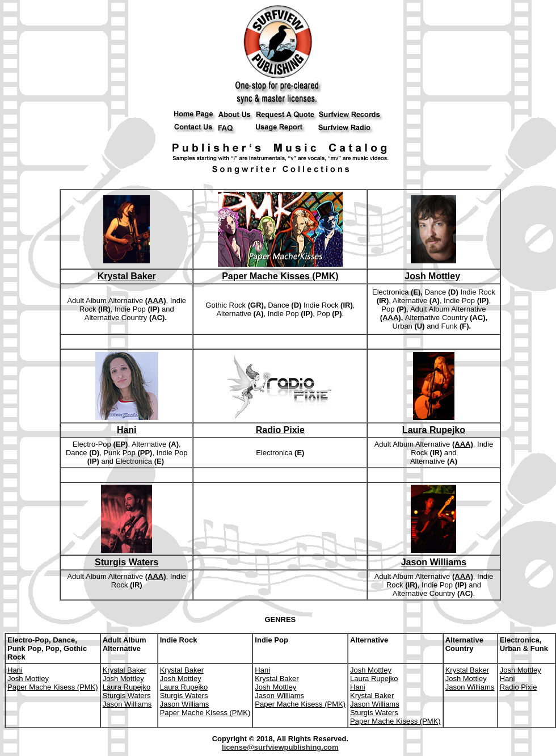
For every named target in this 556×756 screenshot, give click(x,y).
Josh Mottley (432, 276)
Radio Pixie (280, 430)
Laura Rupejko (434, 430)
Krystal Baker (127, 276)
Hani (127, 430)
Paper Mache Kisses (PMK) (280, 276)
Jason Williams (434, 562)
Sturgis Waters (127, 562)
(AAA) (156, 301)
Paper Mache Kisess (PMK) (53, 687)
